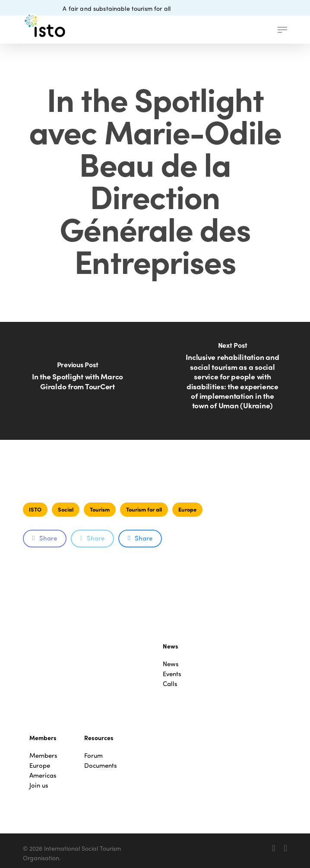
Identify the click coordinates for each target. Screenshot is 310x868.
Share (44, 538)
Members (43, 755)
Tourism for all (144, 509)
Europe (187, 509)
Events (172, 674)
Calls (170, 684)
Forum (93, 755)
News (171, 664)
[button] (282, 30)
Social (66, 509)
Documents (101, 765)
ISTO (35, 509)
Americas (43, 775)
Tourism (100, 509)
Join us (39, 785)
